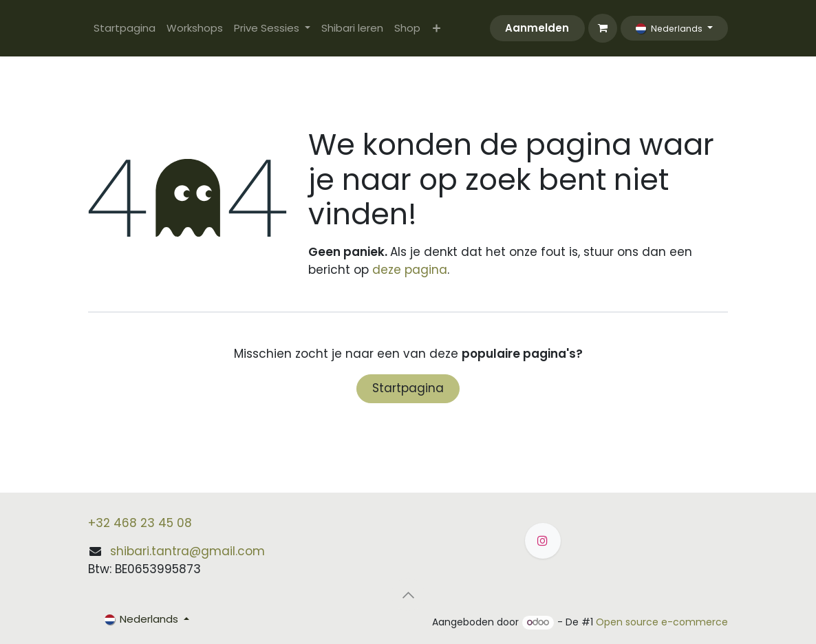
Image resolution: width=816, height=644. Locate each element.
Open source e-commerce (662, 622)
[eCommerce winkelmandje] (603, 28)
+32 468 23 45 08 (140, 523)
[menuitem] (125, 29)
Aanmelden (537, 28)
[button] (408, 594)
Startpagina (408, 388)
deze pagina (410, 270)
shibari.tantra (150, 551)
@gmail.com (227, 551)
